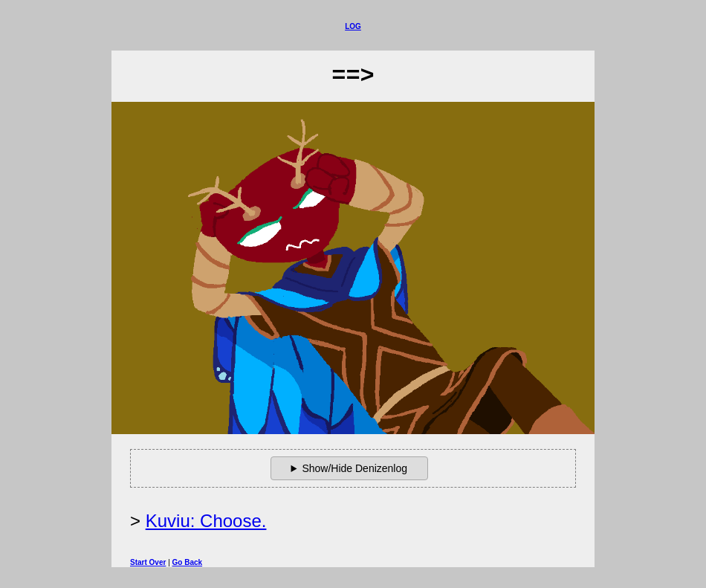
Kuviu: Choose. (206, 521)
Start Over (148, 562)
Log (353, 26)
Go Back (188, 562)
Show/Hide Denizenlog (354, 468)
